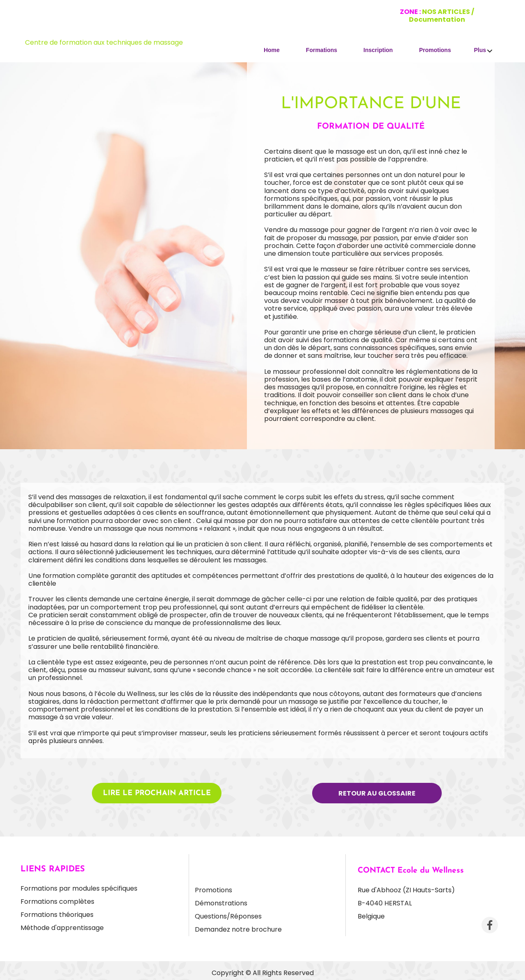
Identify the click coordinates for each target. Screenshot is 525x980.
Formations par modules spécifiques (79, 888)
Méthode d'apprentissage (62, 928)
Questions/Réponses (228, 916)
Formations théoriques (57, 915)
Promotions (213, 890)
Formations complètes (57, 902)
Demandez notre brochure (238, 929)
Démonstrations (221, 903)
